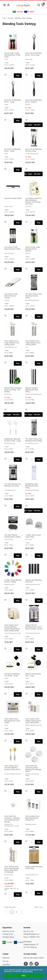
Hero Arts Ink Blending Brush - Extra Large (34, 54)
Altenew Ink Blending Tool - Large (33, 675)
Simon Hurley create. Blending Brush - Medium (33, 249)
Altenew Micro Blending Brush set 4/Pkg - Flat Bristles (13, 390)
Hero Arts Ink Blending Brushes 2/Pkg (34, 150)
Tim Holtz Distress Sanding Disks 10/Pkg (12, 536)
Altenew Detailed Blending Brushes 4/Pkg (32, 390)
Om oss (6, 961)
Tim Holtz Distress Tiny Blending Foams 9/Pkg (34, 440)
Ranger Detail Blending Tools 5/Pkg (34, 867)
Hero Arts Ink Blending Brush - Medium (34, 101)
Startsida (6, 958)
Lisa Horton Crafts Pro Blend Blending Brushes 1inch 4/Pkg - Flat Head (34, 201)
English (29, 12)
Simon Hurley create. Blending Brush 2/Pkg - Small (13, 55)
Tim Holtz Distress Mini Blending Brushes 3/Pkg (34, 296)
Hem (4, 18)
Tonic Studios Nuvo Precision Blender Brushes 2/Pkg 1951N (12, 768)
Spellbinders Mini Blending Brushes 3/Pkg (32, 486)
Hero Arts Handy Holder (13, 198)
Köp (18, 76)
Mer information (28, 971)
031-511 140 (29, 931)
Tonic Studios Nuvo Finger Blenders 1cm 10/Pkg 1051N (12, 343)
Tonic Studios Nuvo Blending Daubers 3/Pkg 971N (32, 818)
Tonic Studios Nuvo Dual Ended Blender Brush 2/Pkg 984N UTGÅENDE (12, 869)
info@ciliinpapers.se (31, 934)
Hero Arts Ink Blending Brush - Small (12, 150)
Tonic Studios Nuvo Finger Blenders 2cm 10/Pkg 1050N (33, 343)
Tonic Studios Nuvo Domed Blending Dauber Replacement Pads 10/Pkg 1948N (12, 628)
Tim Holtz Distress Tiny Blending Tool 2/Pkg (13, 485)
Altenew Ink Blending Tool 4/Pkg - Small (12, 675)
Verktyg (11, 18)
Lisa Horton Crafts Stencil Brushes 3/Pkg (12, 248)
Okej (23, 976)
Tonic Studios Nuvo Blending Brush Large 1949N (12, 721)
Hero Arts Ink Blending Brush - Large (12, 101)
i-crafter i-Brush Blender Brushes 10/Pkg (13, 581)
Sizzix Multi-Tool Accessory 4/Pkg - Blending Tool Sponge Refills (33, 769)
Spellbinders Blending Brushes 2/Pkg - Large (12, 440)
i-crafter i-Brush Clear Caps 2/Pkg (33, 536)
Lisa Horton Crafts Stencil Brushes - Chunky (11, 296)
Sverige (18, 12)
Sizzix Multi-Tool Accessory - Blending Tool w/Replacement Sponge (12, 819)
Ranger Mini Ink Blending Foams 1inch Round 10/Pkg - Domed (34, 627)
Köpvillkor (6, 965)
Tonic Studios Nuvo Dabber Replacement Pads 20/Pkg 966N (33, 721)
